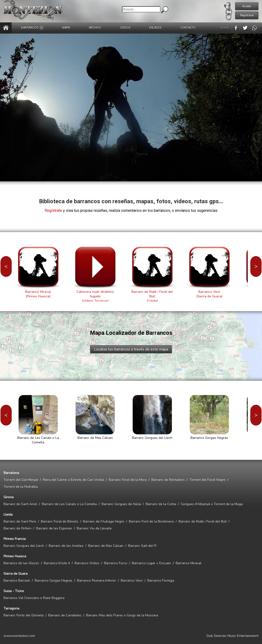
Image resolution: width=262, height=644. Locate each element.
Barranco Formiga (161, 581)
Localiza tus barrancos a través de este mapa (131, 349)
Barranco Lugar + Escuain (151, 563)
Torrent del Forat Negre (207, 480)
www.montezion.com (19, 636)
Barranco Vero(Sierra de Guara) (209, 294)
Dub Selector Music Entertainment (233, 636)
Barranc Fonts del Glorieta (24, 615)
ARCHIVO (95, 28)
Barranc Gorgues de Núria (121, 504)
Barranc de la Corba (161, 504)
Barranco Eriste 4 (57, 563)
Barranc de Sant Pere (20, 521)
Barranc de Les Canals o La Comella (69, 504)
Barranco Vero (132, 581)
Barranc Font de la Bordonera (151, 521)
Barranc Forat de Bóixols (60, 521)
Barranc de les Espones (54, 528)
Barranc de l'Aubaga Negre (104, 521)
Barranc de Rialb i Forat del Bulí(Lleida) (152, 296)
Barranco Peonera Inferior (97, 581)
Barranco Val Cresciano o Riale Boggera (34, 598)
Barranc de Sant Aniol (20, 504)
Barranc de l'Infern (17, 528)
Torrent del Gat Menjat (21, 480)
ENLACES (155, 28)
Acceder (247, 6)
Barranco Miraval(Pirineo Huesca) (38, 294)
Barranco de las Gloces (21, 563)
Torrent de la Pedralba (21, 487)
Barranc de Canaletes (65, 615)
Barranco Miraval (189, 563)
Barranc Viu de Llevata (94, 528)
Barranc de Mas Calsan (106, 546)
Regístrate (53, 210)
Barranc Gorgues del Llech (24, 546)
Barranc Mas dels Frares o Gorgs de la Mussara (122, 615)
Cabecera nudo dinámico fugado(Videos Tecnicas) (95, 296)
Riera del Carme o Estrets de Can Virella (73, 480)
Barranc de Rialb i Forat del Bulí (203, 521)
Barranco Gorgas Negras (53, 581)
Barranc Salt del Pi (142, 546)
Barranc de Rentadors (168, 480)
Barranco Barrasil (17, 581)
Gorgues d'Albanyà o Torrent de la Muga (212, 504)
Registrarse (247, 15)
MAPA (66, 28)
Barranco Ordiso (87, 563)
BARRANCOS (32, 28)
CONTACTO (188, 28)
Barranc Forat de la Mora (128, 480)
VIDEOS (125, 28)
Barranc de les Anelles (66, 546)
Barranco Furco (116, 563)
